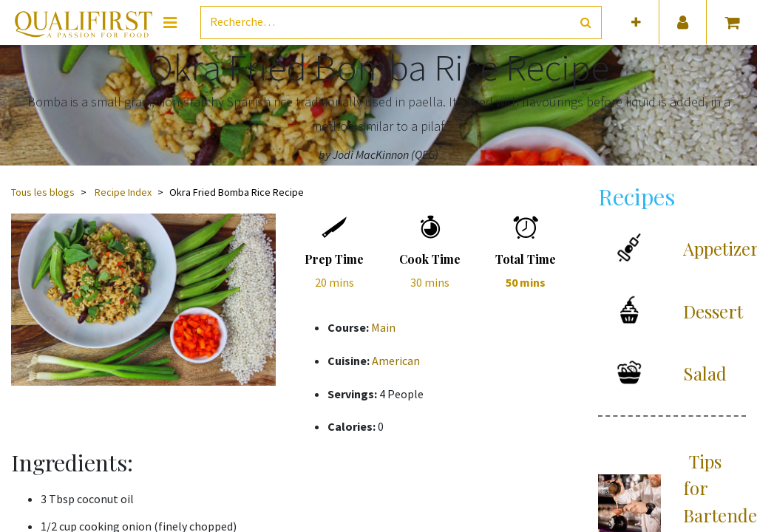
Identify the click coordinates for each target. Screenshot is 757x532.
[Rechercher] (586, 23)
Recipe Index (123, 192)
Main (383, 327)
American (396, 361)
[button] (636, 23)
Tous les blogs (43, 192)
